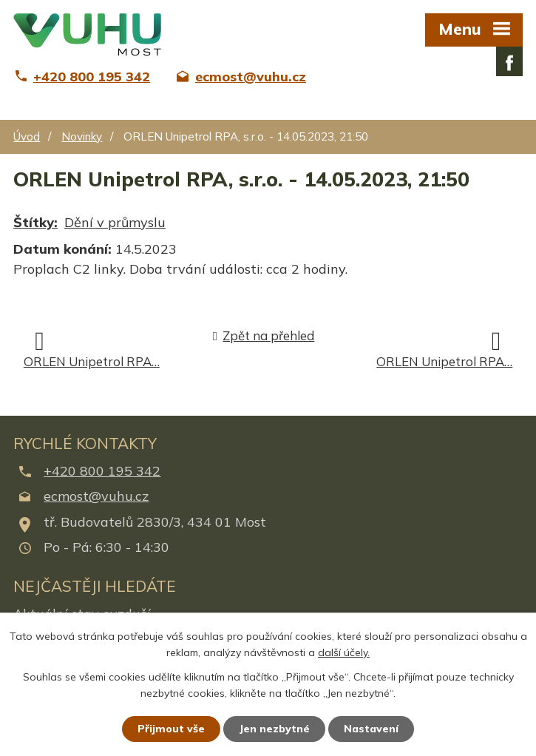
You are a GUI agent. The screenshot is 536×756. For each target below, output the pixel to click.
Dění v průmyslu (115, 222)
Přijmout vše (171, 729)
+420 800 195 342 (102, 471)
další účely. (344, 653)
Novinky (82, 136)
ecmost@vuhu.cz (96, 496)
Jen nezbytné (274, 729)
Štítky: (35, 222)
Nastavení (371, 729)
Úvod (27, 136)
